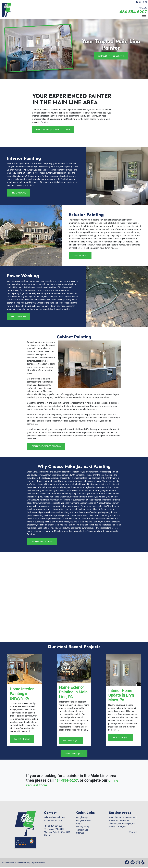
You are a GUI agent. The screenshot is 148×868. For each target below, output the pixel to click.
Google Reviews (84, 821)
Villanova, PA (115, 824)
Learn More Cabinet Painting (47, 446)
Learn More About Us (42, 542)
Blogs (79, 824)
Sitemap (80, 834)
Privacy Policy (83, 827)
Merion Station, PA (117, 827)
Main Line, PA (115, 818)
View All (133, 833)
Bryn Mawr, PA (129, 818)
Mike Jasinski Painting (20, 863)
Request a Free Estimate (111, 56)
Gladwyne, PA (128, 824)
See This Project (22, 739)
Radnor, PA (125, 821)
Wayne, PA (114, 821)
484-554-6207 (131, 12)
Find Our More (19, 193)
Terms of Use (82, 831)
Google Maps (82, 818)
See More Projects (74, 754)
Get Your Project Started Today (54, 130)
